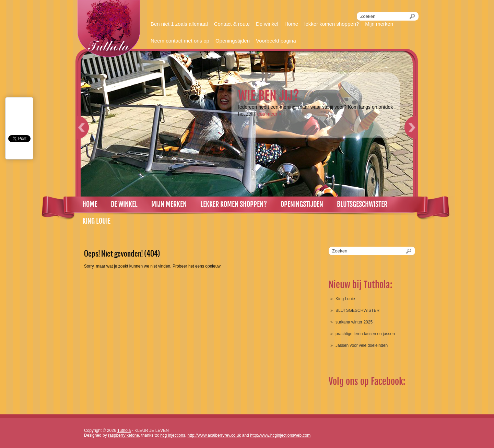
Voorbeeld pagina (276, 41)
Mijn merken (379, 24)
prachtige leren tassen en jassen (365, 334)
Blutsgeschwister (362, 204)
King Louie (345, 299)
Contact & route (232, 24)
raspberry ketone (123, 435)
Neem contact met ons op (180, 41)
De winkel (267, 24)
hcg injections (173, 435)
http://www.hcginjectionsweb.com (280, 435)
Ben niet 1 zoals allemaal (179, 24)
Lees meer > (269, 114)
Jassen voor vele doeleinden (362, 345)
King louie (96, 221)
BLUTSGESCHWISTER (357, 310)
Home (291, 24)
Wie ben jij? (269, 96)
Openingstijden (233, 41)
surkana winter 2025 (354, 322)
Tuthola (124, 431)
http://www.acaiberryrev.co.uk (214, 435)
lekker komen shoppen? (332, 24)
